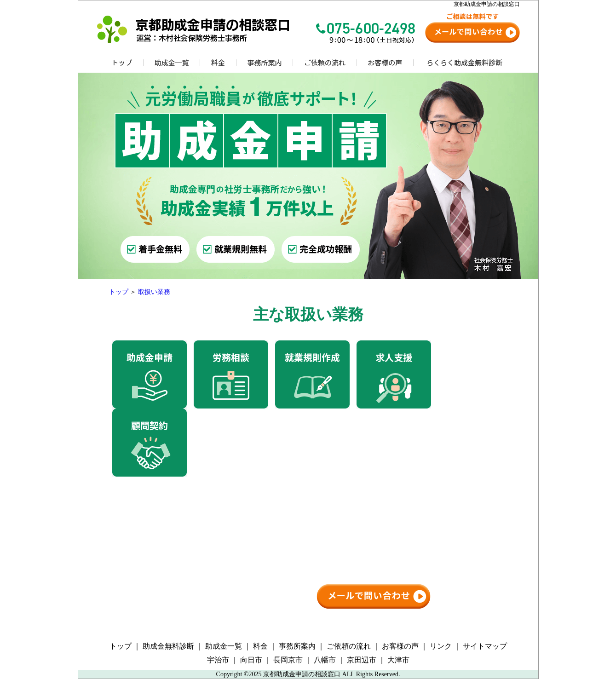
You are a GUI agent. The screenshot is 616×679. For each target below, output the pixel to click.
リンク (441, 646)
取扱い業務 (154, 292)
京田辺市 (362, 660)
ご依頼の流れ (349, 646)
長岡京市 (288, 660)
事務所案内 (297, 646)
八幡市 (325, 660)
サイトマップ (485, 646)
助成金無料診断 (168, 646)
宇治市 (218, 660)
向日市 (251, 660)
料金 (260, 646)
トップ (119, 292)
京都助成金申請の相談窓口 (302, 674)
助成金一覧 (224, 646)
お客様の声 (400, 646)
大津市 (398, 660)
